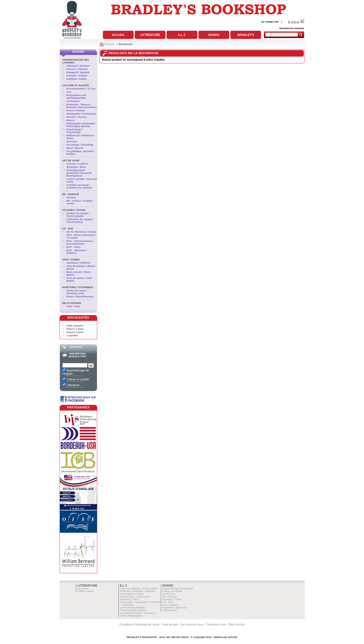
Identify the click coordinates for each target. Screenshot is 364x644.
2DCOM (233, 637)
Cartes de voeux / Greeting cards (77, 292)
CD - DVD (68, 229)
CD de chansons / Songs (81, 232)
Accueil (118, 35)
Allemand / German (78, 66)
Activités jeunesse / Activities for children (79, 186)
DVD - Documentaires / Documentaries (80, 242)
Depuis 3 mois (75, 332)
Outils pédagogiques (132, 616)
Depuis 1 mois (75, 329)
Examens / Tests (129, 599)
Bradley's (246, 35)
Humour (71, 198)
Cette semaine (75, 326)
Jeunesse (83, 588)
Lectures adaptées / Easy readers (139, 588)
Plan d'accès (236, 624)
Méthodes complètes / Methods (138, 591)
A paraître (72, 335)
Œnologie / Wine (76, 167)
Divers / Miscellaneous (80, 297)
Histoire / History (77, 117)
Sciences (72, 141)
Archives (76, 347)
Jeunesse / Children (78, 263)
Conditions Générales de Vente (140, 624)
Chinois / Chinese (77, 69)
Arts (69, 92)
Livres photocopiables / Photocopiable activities (133, 609)
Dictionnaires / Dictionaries (135, 597)
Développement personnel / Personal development (79, 173)
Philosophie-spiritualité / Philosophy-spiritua (81, 125)
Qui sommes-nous (192, 624)
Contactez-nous (216, 624)
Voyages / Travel (74, 210)
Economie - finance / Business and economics (82, 106)
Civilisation (73, 101)
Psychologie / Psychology (75, 131)
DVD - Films (74, 247)
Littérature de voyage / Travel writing (80, 221)
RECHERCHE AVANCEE (292, 28)
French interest (76, 110)
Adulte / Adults (86, 591)
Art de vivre (71, 161)
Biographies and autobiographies (76, 97)
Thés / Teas (73, 306)
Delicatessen (72, 303)
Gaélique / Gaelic (77, 79)
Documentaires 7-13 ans (81, 89)
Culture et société (76, 85)
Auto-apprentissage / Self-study (138, 613)
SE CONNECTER (270, 22)
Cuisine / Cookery (77, 164)
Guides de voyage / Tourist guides (78, 215)
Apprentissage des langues (178, 588)
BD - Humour (71, 194)
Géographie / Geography (81, 114)
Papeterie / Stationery (78, 287)
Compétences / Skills (132, 594)
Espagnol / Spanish (78, 72)
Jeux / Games (71, 260)
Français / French (77, 76)
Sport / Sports (75, 148)
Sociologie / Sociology (80, 145)
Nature (71, 120)
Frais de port (170, 624)
